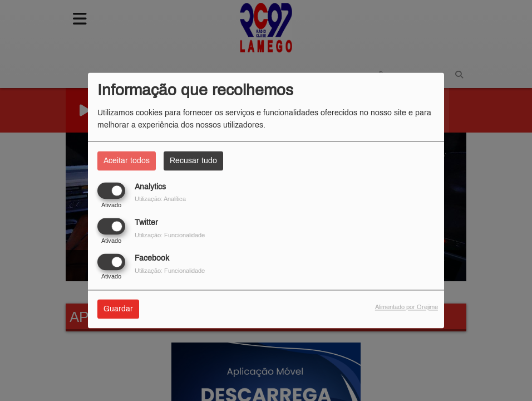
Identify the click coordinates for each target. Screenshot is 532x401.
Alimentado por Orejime (407, 307)
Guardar (118, 309)
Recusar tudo (193, 161)
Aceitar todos (127, 161)
